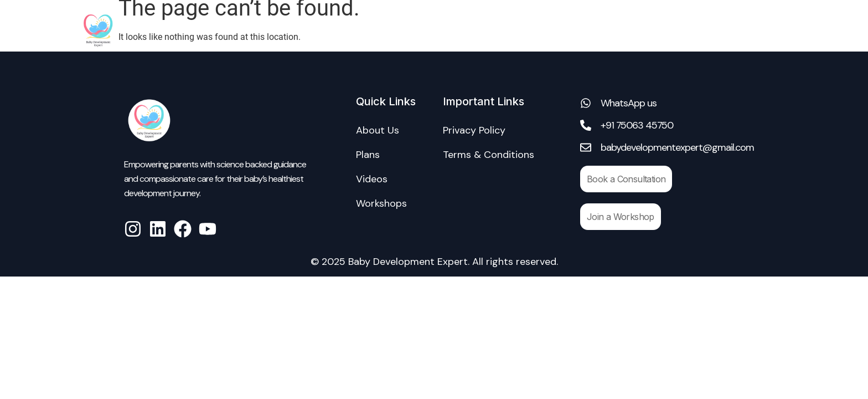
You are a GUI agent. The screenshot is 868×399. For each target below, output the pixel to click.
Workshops (658, 30)
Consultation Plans (572, 30)
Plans (368, 155)
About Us (490, 30)
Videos (718, 30)
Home (436, 30)
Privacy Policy (474, 130)
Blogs (766, 30)
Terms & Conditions (489, 155)
